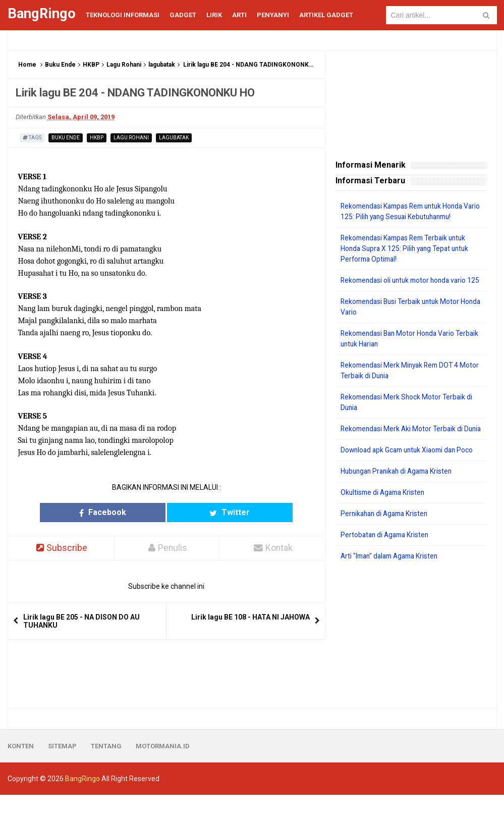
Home (27, 65)
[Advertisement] (411, 656)
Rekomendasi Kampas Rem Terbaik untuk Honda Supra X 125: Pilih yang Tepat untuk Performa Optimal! (408, 248)
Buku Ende (60, 65)
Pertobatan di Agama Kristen (387, 556)
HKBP (91, 65)
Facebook (127, 512)
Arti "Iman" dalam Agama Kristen (393, 577)
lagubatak (162, 65)
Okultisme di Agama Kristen (385, 514)
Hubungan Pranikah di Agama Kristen (400, 492)
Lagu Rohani (124, 65)
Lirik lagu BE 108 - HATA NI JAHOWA (250, 618)
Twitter (205, 512)
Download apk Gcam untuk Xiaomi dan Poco (410, 471)
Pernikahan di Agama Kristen (387, 535)
